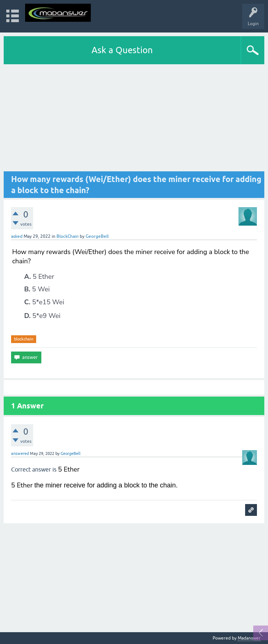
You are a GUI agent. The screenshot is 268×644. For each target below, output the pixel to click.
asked (17, 236)
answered (20, 453)
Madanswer (249, 638)
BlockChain (68, 236)
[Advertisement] (134, 120)
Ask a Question (122, 50)
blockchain (24, 339)
